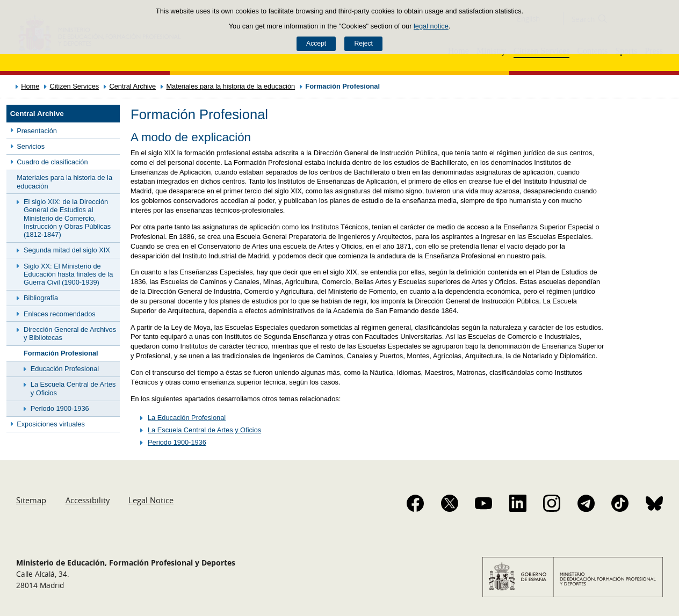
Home (30, 86)
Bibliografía (41, 298)
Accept (316, 44)
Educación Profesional (65, 369)
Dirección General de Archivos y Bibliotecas (70, 334)
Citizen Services (75, 86)
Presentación (37, 131)
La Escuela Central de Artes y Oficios (73, 388)
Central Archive (132, 86)
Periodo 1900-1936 (60, 408)
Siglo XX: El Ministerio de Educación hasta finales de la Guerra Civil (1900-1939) (68, 274)
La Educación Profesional (187, 418)
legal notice (431, 26)
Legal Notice (151, 500)
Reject (363, 44)
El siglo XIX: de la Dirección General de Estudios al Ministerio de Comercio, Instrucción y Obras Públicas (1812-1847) (67, 218)
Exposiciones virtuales (51, 424)
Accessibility (88, 500)
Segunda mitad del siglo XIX (67, 250)
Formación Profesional (61, 353)
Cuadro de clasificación (52, 162)
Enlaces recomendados (60, 314)
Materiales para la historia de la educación (230, 86)
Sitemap (31, 500)
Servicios (31, 146)
